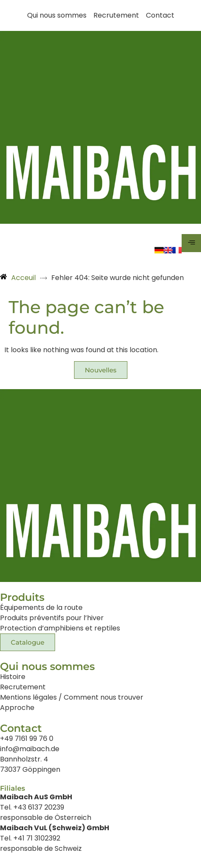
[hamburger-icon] (191, 243)
